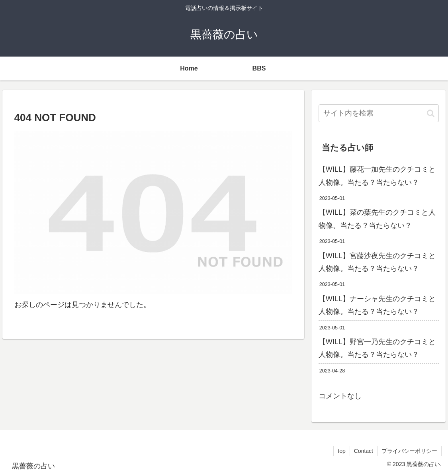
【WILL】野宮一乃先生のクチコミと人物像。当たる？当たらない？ (377, 348)
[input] (379, 113)
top (341, 451)
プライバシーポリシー (409, 451)
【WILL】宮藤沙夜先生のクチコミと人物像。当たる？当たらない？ (377, 262)
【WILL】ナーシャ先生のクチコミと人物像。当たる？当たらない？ (377, 305)
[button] (431, 113)
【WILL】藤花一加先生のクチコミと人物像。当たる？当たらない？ (377, 176)
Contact (364, 451)
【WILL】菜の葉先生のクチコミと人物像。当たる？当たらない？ (377, 219)
